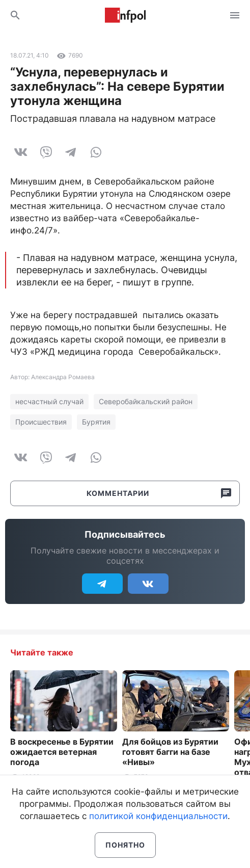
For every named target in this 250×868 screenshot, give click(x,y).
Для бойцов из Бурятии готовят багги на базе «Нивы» (170, 752)
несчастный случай (49, 401)
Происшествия (41, 422)
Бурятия (96, 422)
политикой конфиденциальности (158, 816)
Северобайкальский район (146, 401)
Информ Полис (125, 15)
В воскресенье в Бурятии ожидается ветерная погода (62, 752)
